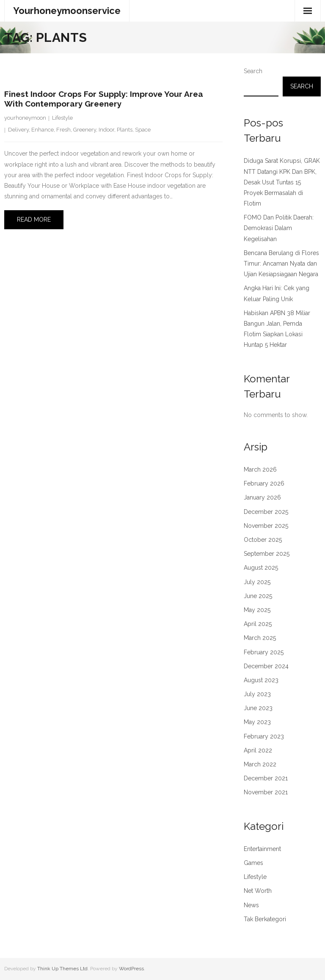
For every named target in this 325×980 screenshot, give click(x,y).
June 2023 (258, 708)
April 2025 (258, 624)
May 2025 (257, 610)
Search (253, 71)
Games (253, 863)
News (251, 905)
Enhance (43, 130)
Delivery (18, 130)
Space (143, 130)
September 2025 (267, 554)
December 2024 (266, 666)
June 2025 (258, 596)
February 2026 (264, 483)
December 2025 (266, 512)
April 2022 (258, 750)
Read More (34, 220)
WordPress (131, 969)
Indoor (106, 130)
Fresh (63, 130)
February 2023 (264, 736)
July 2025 (257, 582)
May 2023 (257, 722)
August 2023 (261, 680)
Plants (125, 130)
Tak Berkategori (265, 919)
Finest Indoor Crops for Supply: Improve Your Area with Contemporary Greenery (104, 99)
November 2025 (266, 526)
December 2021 (266, 778)
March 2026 (260, 469)
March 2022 (260, 764)
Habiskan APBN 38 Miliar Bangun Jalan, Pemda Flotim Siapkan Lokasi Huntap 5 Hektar (277, 329)
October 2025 (263, 540)
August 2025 (261, 568)
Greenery (85, 130)
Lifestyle (62, 118)
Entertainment (262, 849)
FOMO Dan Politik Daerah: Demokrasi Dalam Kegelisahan (279, 228)
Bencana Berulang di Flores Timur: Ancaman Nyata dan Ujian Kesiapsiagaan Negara (281, 264)
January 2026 (262, 497)
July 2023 (257, 694)
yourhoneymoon (25, 118)
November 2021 (266, 792)
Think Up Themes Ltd (62, 969)
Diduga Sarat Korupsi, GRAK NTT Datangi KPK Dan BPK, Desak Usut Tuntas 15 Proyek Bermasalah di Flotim (282, 182)
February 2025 (264, 652)
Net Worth (258, 891)
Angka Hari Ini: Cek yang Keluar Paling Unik (277, 293)
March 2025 (260, 638)
